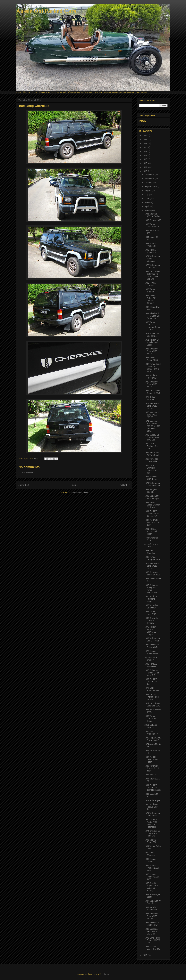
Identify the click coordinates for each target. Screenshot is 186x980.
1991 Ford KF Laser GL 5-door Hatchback (153, 788)
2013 (145, 171)
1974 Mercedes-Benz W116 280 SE (152, 406)
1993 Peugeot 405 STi (151, 491)
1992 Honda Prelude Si (150, 245)
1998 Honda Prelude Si (150, 251)
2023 (145, 135)
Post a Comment (28, 472)
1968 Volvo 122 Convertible (151, 460)
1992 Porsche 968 (153, 220)
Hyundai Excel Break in (151, 659)
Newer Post (24, 485)
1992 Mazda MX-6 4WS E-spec (152, 497)
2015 (145, 163)
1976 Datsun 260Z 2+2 (150, 398)
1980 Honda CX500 (150, 860)
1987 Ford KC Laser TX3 (151, 613)
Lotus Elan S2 (151, 775)
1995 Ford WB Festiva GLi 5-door (152, 807)
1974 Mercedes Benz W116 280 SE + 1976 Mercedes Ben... (152, 426)
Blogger (106, 974)
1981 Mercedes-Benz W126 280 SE (152, 916)
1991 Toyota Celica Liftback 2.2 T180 (152, 505)
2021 (145, 143)
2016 (145, 159)
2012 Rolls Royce (152, 800)
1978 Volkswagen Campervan (152, 266)
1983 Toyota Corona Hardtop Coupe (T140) (152, 326)
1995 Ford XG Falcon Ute (151, 665)
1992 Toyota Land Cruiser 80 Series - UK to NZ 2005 (153, 368)
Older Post (125, 485)
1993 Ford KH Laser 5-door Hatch (151, 760)
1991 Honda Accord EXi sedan (151, 531)
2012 (145, 955)
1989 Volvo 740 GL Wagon (151, 606)
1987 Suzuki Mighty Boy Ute (152, 948)
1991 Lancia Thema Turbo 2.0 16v (152, 697)
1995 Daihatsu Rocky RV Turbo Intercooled (151, 589)
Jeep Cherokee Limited (151, 545)
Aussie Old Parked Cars (46, 11)
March (148, 210)
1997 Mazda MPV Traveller (153, 902)
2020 (145, 147)
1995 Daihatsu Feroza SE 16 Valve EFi (152, 673)
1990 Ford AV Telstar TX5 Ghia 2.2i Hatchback (151, 823)
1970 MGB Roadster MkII (152, 689)
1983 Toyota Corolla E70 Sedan (151, 719)
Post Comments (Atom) (79, 492)
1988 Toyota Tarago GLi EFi (152, 558)
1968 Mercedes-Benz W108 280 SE (152, 415)
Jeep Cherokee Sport (151, 539)
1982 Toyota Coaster (150, 284)
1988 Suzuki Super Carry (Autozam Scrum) (151, 887)
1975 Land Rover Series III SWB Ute (152, 940)
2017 (145, 155)
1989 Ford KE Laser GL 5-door (151, 682)
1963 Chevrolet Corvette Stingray (151, 621)
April (147, 206)
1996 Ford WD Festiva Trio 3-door (152, 523)
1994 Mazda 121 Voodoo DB (152, 909)
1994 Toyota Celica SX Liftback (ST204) (150, 299)
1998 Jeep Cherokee (150, 552)
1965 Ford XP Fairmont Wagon (151, 599)
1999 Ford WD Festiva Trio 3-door (152, 768)
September (150, 187)
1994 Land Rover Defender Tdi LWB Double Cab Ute (152, 275)
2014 (145, 167)
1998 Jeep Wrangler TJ (151, 733)
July (147, 194)
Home (75, 485)
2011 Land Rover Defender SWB (152, 704)
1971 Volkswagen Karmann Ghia (152, 484)
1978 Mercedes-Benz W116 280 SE (152, 566)
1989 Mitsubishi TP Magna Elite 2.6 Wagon (152, 316)
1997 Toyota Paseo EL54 (151, 359)
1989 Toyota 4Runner (150, 290)
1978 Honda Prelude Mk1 (151, 652)
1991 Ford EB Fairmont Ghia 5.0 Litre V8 (152, 514)
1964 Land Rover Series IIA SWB (153, 392)
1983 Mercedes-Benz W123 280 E (152, 351)
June (147, 199)
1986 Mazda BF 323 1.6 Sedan (152, 215)
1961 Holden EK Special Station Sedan (152, 342)
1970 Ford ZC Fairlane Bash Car (152, 446)
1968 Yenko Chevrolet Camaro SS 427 (151, 469)
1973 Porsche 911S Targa (151, 478)
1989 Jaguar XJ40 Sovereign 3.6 (153, 739)
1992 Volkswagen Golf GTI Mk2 (152, 639)
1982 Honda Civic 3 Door (153, 308)
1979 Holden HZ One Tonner (152, 335)
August (148, 191)
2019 (145, 151)
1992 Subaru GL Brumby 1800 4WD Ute (152, 437)
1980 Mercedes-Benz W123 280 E (152, 384)
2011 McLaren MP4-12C (151, 726)
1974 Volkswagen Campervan (152, 814)
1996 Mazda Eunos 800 (150, 841)
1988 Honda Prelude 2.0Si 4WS (152, 868)
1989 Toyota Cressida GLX (152, 225)
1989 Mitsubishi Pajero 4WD (151, 646)
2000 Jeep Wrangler (150, 854)
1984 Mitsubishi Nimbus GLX (151, 924)
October (149, 183)
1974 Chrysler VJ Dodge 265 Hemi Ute (152, 833)
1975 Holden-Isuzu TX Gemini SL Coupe (151, 631)
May (147, 202)
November (150, 179)
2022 (145, 139)
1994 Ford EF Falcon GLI (151, 377)
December (150, 175)
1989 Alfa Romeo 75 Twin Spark (152, 454)
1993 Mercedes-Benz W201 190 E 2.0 (152, 931)
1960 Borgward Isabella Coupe (152, 573)
